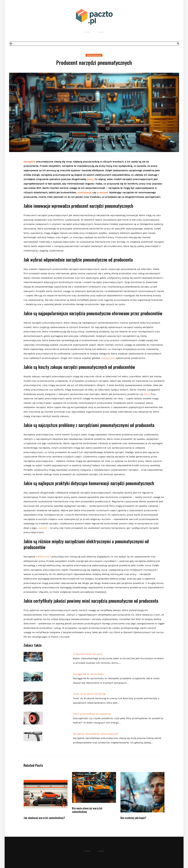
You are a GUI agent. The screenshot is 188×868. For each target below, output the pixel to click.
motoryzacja (84, 192)
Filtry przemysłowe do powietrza (92, 714)
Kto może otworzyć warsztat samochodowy (87, 810)
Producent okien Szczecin (88, 654)
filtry (147, 394)
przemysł (102, 192)
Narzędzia (29, 162)
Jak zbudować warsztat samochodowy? (44, 818)
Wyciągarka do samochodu (88, 674)
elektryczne (43, 557)
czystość (42, 528)
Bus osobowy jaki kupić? (133, 818)
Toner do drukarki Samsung (89, 694)
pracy (90, 179)
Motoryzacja (94, 55)
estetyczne (109, 358)
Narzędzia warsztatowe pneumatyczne (95, 734)
